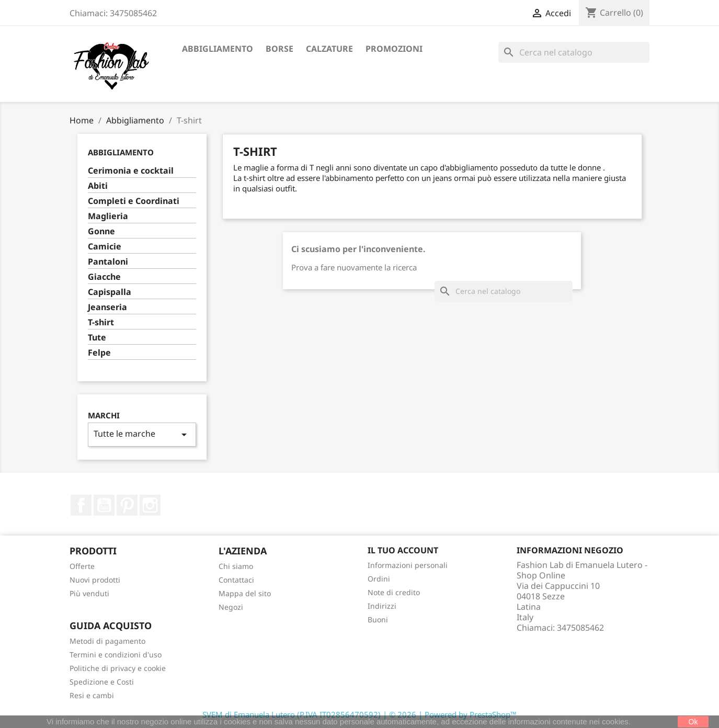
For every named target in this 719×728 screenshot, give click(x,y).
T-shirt (101, 322)
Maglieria (108, 216)
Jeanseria (107, 307)
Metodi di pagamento (107, 641)
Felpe (99, 353)
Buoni (378, 619)
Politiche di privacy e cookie (118, 668)
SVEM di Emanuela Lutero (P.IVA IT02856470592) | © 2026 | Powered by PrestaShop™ (359, 714)
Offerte (82, 566)
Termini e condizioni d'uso (116, 655)
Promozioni (394, 49)
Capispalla (110, 292)
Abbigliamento (218, 49)
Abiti (98, 186)
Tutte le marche (142, 434)
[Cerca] (574, 52)
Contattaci (236, 580)
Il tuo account (403, 550)
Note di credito (394, 592)
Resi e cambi (92, 695)
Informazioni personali (408, 565)
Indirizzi (382, 606)
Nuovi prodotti (95, 580)
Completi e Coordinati (134, 201)
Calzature (329, 49)
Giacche (104, 277)
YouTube (104, 505)
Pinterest (127, 505)
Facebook (81, 505)
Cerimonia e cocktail (131, 171)
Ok (693, 722)
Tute (97, 338)
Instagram (150, 505)
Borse (279, 49)
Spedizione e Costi (102, 682)
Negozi (231, 607)
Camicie (105, 247)
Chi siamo (236, 566)
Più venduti (89, 593)
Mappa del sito (245, 593)
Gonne (101, 231)
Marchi (104, 416)
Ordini (379, 579)
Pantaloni (108, 262)
